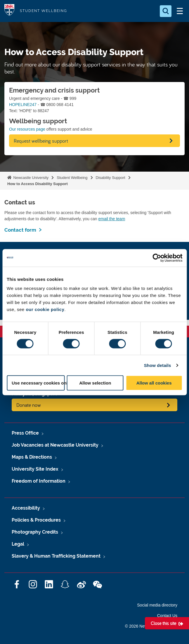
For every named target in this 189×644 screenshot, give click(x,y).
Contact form (20, 230)
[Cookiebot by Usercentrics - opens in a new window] (157, 258)
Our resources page (27, 129)
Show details (158, 365)
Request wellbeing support (41, 141)
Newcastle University (30, 178)
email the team (112, 219)
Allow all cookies (154, 383)
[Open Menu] (180, 11)
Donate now (29, 405)
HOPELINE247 (23, 105)
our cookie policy (45, 309)
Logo (9, 11)
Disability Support (111, 178)
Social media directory (157, 605)
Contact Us (167, 616)
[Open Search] (166, 11)
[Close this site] (167, 623)
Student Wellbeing (72, 178)
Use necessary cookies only (38, 383)
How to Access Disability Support (38, 184)
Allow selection (95, 383)
